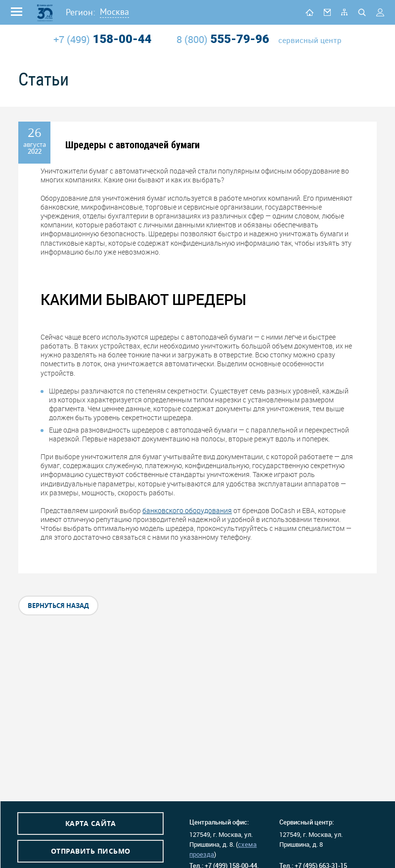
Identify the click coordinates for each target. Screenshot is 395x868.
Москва (114, 12)
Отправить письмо (91, 851)
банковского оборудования (187, 510)
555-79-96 (223, 39)
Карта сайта (91, 823)
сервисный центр (310, 40)
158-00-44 (103, 39)
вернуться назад (58, 606)
